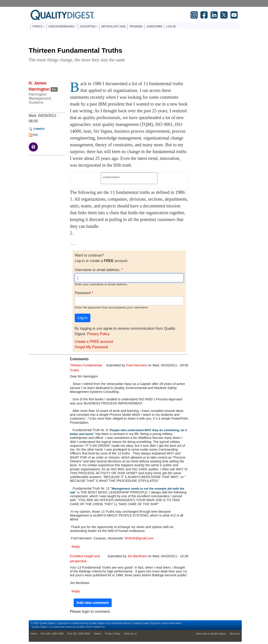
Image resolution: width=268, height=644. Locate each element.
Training (136, 26)
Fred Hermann (136, 365)
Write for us (130, 634)
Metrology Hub (113, 26)
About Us (235, 634)
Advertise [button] (88, 26)
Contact (137, 623)
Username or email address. (98, 270)
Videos (98, 634)
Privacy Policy (98, 334)
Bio (54, 89)
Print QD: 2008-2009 (79, 634)
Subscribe (154, 26)
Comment (39, 129)
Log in (171, 26)
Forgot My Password (91, 347)
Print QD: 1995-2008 (52, 634)
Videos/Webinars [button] (61, 26)
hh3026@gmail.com (139, 538)
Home (34, 634)
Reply (76, 547)
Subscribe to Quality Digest (211, 634)
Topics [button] (37, 26)
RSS (36, 135)
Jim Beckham (137, 556)
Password (83, 293)
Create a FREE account (94, 342)
